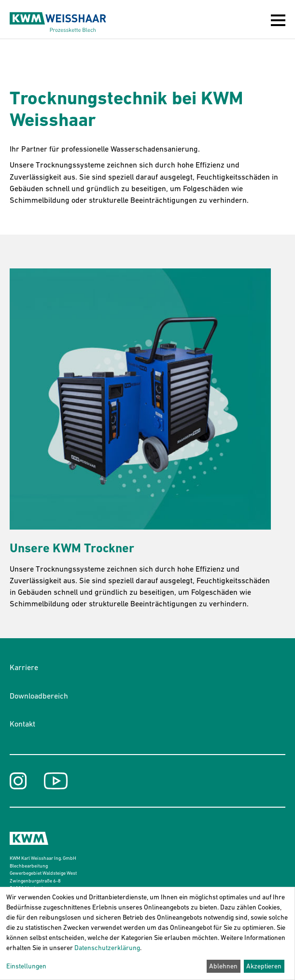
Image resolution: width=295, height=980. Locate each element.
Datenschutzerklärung (107, 948)
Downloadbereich (39, 696)
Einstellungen (26, 966)
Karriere (24, 667)
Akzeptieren (264, 966)
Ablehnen (223, 966)
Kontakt (22, 724)
